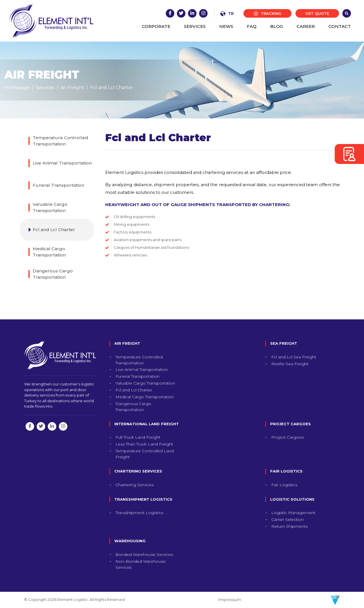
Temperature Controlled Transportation (60, 141)
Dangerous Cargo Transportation (53, 274)
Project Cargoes (288, 437)
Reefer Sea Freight (290, 364)
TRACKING (267, 14)
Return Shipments (289, 526)
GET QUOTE (317, 13)
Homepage (17, 88)
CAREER (306, 26)
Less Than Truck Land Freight (144, 444)
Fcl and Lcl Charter (112, 88)
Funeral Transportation (58, 185)
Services (45, 88)
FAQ (252, 26)
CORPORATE (156, 26)
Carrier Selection (288, 519)
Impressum (230, 600)
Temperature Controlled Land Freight (145, 454)
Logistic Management (293, 513)
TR (227, 13)
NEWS (226, 26)
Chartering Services (135, 485)
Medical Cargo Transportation (49, 252)
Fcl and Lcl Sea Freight (294, 357)
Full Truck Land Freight (138, 437)
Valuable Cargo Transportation (50, 208)
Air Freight (72, 88)
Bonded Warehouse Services (144, 554)
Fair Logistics (284, 485)
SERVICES (195, 26)
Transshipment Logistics (139, 513)
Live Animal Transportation (62, 163)
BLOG (277, 26)
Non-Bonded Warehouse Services (141, 564)
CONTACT (340, 26)
